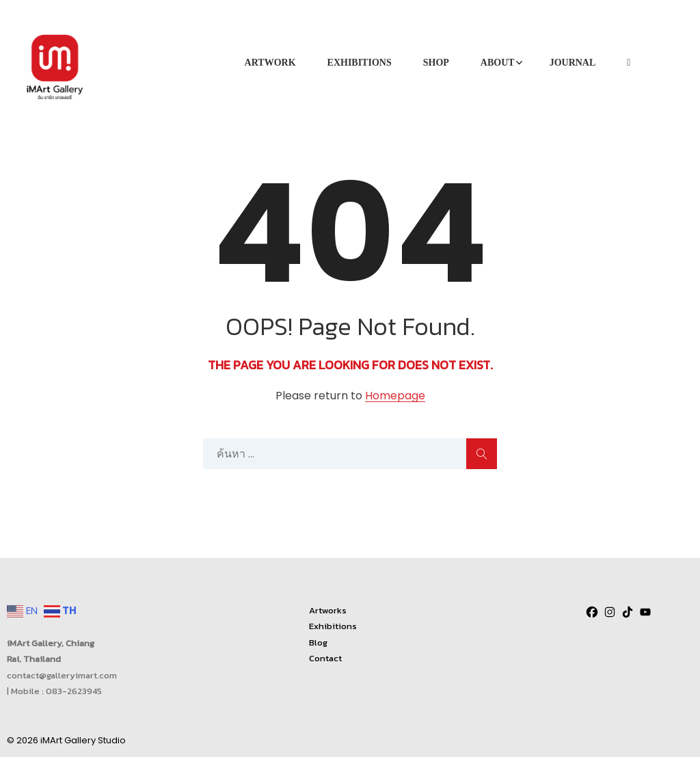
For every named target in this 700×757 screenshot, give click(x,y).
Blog (318, 642)
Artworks (328, 610)
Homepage (395, 396)
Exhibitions (333, 626)
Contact (325, 658)
